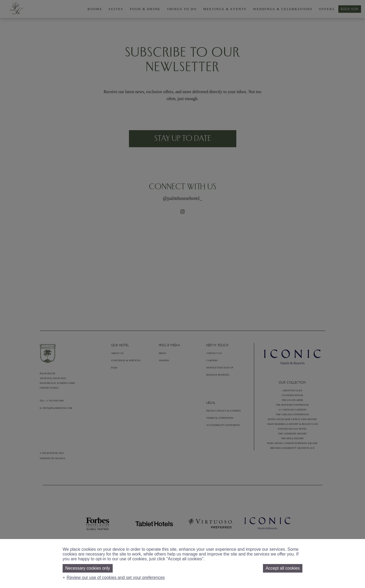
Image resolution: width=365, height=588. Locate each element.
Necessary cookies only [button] (88, 568)
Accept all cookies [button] (283, 568)
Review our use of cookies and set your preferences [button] (116, 577)
